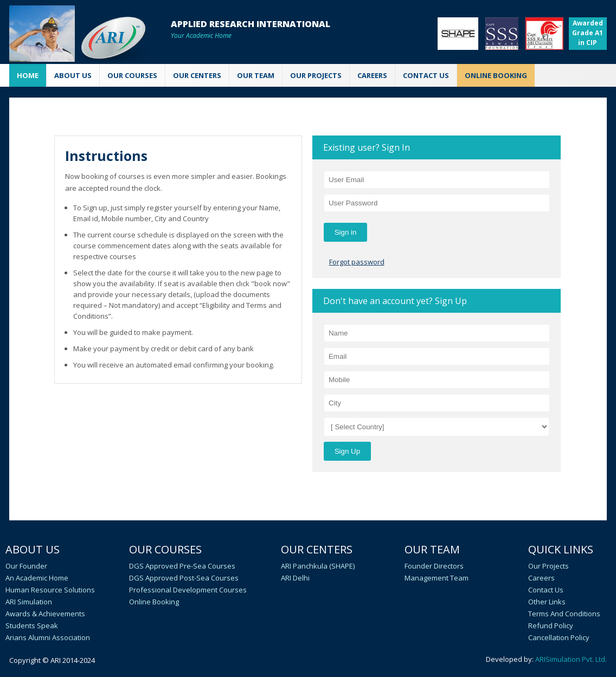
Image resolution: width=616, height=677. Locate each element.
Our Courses (165, 549)
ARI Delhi (295, 578)
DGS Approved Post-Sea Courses (184, 578)
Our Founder (26, 566)
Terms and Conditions (564, 614)
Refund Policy (551, 626)
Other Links (547, 602)
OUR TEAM (256, 75)
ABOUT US (73, 75)
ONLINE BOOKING (496, 75)
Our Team (432, 549)
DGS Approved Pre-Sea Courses (182, 566)
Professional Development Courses (188, 590)
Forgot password (357, 262)
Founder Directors (434, 566)
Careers (541, 578)
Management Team (437, 578)
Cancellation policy (559, 637)
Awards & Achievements (45, 614)
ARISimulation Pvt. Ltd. (571, 659)
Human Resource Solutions (50, 590)
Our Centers (317, 549)
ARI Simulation (29, 602)
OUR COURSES (132, 75)
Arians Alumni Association (48, 637)
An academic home (37, 578)
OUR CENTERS (197, 75)
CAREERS (372, 75)
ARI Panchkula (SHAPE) (318, 566)
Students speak (32, 626)
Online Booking (154, 602)
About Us (33, 549)
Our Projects (316, 75)
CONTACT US (426, 75)
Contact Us (546, 590)
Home (28, 75)
